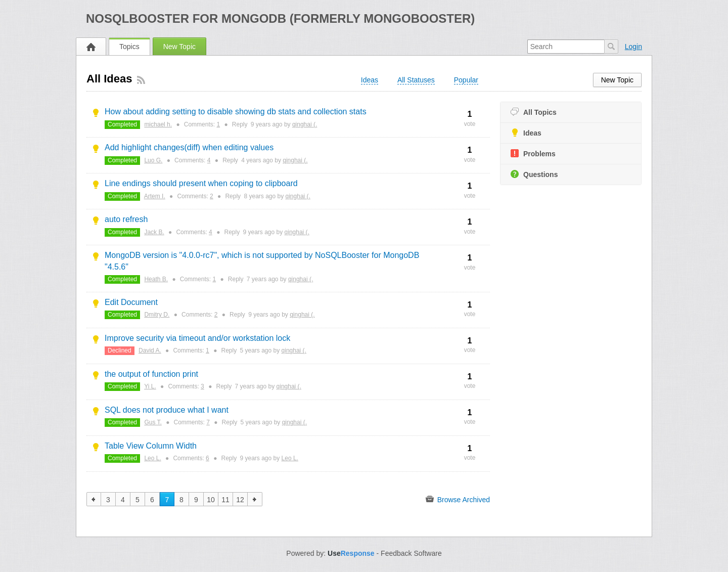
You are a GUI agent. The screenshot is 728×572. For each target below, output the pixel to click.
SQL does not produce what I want (167, 410)
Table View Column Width (151, 446)
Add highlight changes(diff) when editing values (189, 147)
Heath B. (156, 279)
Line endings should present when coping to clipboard (201, 183)
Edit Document (131, 302)
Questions (534, 174)
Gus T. (153, 422)
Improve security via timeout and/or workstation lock (197, 338)
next (255, 499)
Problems (533, 153)
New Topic (179, 47)
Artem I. (155, 196)
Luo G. (153, 160)
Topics (129, 47)
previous (94, 499)
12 (240, 500)
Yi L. (150, 386)
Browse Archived (458, 499)
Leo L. (152, 458)
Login (633, 47)
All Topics (534, 112)
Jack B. (154, 232)
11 (225, 500)
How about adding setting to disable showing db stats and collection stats (236, 112)
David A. (150, 350)
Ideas (526, 133)
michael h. (158, 124)
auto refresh (126, 219)
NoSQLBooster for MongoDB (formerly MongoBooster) (280, 18)
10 (211, 500)
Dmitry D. (157, 315)
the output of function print (151, 374)
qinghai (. (305, 124)
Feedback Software (411, 553)
